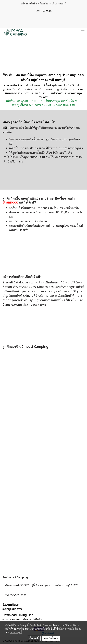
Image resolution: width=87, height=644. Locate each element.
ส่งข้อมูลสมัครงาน (12, 609)
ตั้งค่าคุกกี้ (34, 638)
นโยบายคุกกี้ (16, 632)
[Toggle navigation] (83, 32)
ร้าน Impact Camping (15, 577)
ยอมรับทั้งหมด (51, 638)
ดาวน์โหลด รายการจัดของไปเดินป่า (22, 619)
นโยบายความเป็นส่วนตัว (70, 629)
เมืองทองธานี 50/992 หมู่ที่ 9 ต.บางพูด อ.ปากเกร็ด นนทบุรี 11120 (42, 585)
